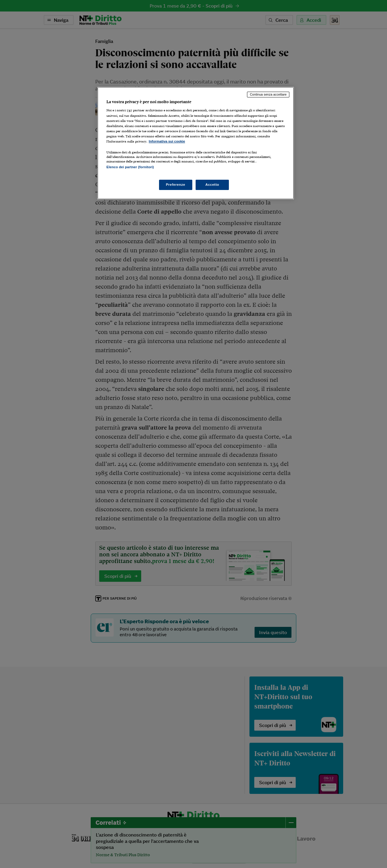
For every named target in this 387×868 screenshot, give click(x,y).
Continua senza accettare (268, 94)
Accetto (212, 185)
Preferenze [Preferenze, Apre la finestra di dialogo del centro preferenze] (176, 185)
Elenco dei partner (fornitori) (130, 167)
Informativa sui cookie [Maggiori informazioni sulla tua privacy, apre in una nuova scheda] (167, 141)
